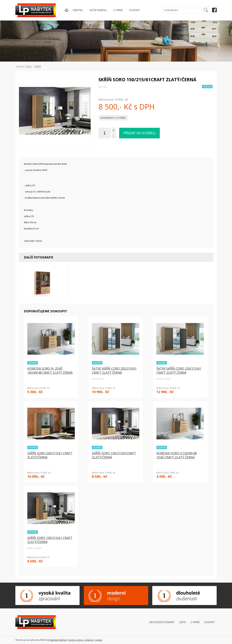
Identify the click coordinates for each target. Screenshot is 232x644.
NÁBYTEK (78, 10)
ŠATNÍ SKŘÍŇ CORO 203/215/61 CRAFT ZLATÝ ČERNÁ (114, 370)
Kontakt (210, 622)
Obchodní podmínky (162, 622)
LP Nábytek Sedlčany (57, 640)
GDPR (182, 622)
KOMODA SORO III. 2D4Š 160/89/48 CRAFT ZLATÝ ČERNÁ (50, 370)
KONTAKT (135, 10)
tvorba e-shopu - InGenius (81, 640)
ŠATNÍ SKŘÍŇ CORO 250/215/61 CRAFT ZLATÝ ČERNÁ (179, 370)
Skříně (38, 66)
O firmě (195, 622)
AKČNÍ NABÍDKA (98, 10)
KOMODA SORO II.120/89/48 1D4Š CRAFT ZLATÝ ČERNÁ (177, 455)
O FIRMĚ (118, 10)
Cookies (98, 640)
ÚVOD (29, 66)
